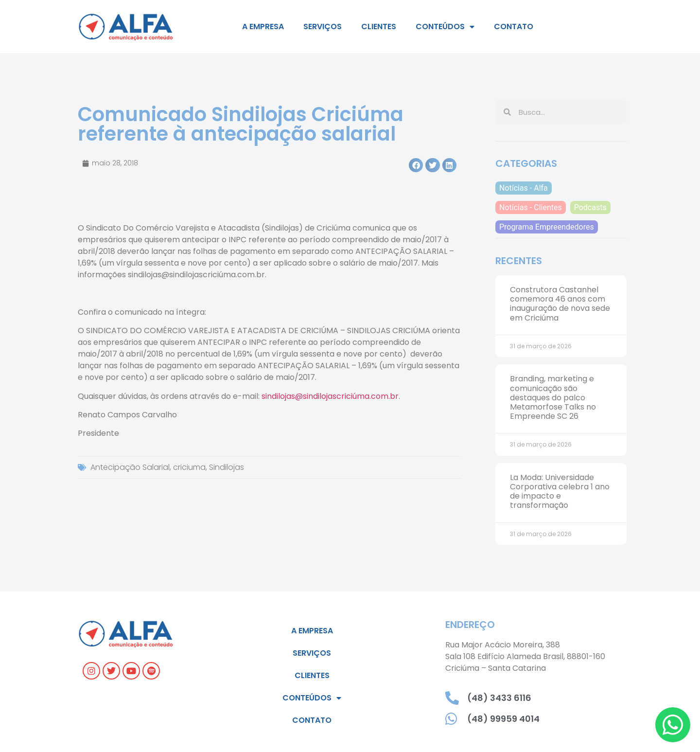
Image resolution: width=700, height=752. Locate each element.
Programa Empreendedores (547, 227)
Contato (514, 27)
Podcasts (590, 207)
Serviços (323, 27)
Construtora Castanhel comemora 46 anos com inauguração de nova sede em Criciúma (560, 304)
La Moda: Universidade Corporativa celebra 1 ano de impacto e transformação (560, 492)
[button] (416, 165)
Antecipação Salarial (130, 467)
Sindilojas (227, 467)
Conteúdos (445, 27)
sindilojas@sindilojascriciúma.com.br (330, 396)
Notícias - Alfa (524, 188)
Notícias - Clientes (531, 207)
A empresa (263, 27)
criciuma (189, 467)
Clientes (379, 27)
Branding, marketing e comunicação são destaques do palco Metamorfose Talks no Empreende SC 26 (553, 397)
